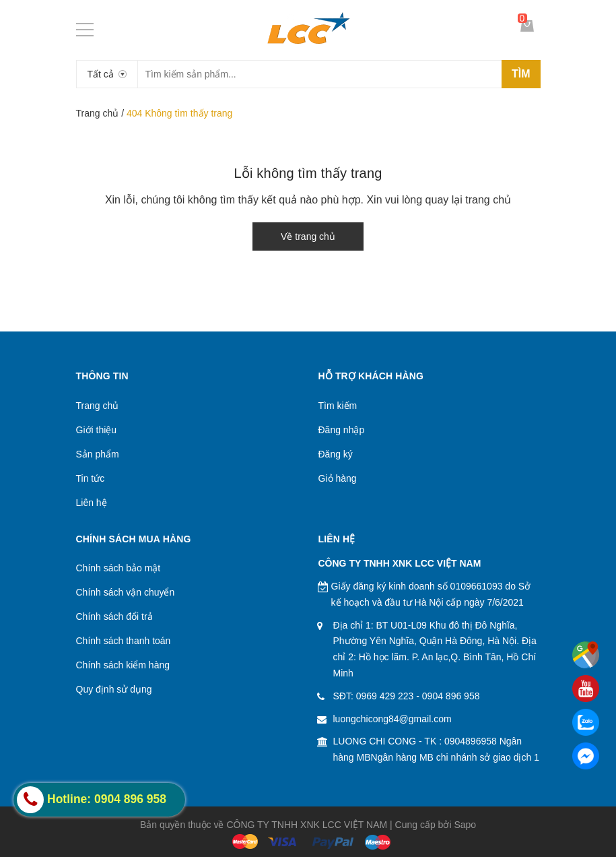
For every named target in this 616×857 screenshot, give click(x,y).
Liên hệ (92, 503)
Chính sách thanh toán (124, 641)
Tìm (521, 74)
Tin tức (91, 478)
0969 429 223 (385, 696)
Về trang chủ (308, 236)
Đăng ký (336, 454)
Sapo (465, 825)
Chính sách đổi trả (114, 616)
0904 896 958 (451, 696)
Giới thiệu (97, 430)
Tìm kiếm (338, 406)
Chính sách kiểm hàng (123, 665)
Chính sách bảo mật (118, 568)
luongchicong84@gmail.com (392, 719)
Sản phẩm (98, 454)
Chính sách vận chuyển (126, 592)
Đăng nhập (342, 430)
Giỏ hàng (338, 478)
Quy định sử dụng (114, 689)
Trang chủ (98, 113)
